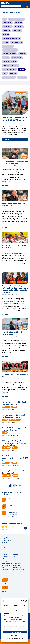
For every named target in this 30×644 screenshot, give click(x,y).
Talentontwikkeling (9, 69)
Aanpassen (15, 635)
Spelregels (4, 543)
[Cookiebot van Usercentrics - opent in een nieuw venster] (20, 601)
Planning (4, 545)
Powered (13, 643)
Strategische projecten (10, 65)
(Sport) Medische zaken (17, 19)
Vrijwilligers (22, 77)
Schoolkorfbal (17, 58)
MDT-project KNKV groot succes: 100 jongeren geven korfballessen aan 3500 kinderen (14, 443)
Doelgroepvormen (18, 574)
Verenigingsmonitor (6, 561)
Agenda (4, 591)
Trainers (22, 69)
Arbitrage (18, 23)
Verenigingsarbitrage (7, 563)
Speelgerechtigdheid (7, 547)
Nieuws (4, 584)
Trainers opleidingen (18, 572)
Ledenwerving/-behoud (10, 50)
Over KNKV (5, 596)
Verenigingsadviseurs (19, 570)
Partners (6, 58)
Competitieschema (6, 540)
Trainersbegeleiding (18, 559)
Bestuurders (19, 27)
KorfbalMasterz (17, 567)
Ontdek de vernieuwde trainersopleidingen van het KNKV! (15, 457)
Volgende (18, 486)
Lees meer (6, 139)
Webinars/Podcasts (6, 570)
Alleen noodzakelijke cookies (15, 639)
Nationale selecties (9, 54)
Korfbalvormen (5, 559)
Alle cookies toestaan (15, 632)
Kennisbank (5, 552)
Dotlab (17, 643)
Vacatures (13, 73)
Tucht (5, 73)
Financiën (6, 34)
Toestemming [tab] (7, 605)
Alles (4, 19)
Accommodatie (7, 23)
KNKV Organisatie (17, 42)
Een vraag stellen (12, 508)
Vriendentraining (17, 561)
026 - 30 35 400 (12, 501)
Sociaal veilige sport (10, 62)
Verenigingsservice (9, 77)
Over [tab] (24, 605)
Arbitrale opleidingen (7, 574)
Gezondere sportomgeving (11, 38)
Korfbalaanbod (8, 46)
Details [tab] (16, 605)
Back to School (17, 565)
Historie (5, 42)
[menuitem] (27, 6)
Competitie (6, 31)
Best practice (7, 27)
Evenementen (17, 31)
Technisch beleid (17, 563)
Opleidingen (22, 54)
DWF (3, 567)
